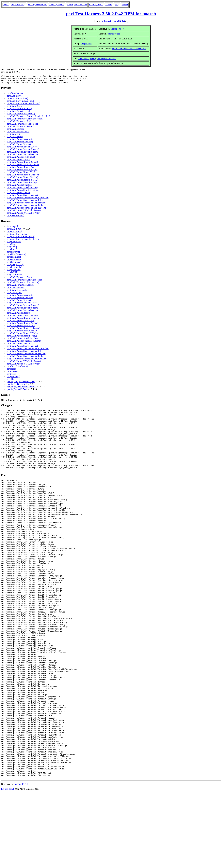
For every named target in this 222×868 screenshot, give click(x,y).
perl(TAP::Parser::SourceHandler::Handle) (26, 206)
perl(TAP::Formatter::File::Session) (23, 127)
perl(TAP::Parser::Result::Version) (22, 180)
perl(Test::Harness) (15, 218)
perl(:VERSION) (15, 232)
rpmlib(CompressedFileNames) (21, 385)
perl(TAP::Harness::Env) (18, 134)
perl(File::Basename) (16, 257)
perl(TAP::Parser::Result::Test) (21, 175)
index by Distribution (37, 5)
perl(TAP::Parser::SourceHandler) (22, 198)
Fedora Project (118, 29)
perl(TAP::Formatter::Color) (20, 114)
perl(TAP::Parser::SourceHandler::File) (25, 203)
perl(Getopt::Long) (15, 267)
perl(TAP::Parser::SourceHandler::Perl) (25, 208)
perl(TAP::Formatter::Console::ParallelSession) (28, 119)
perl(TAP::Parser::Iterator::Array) (22, 150)
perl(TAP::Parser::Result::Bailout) (22, 165)
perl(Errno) (12, 252)
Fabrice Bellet (8, 864)
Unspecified (86, 44)
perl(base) (11, 372)
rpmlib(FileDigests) (16, 387)
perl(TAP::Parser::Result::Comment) (23, 167)
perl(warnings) (13, 379)
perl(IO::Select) (14, 273)
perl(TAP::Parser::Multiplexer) (21, 160)
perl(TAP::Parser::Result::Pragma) (22, 173)
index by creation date (77, 5)
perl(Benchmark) (15, 245)
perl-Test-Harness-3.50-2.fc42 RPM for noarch (111, 14)
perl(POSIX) (13, 275)
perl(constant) (13, 374)
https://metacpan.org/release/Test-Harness (97, 58)
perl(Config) (12, 250)
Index (6, 5)
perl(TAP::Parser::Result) (18, 162)
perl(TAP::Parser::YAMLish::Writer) (24, 216)
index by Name (96, 5)
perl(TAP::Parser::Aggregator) (21, 142)
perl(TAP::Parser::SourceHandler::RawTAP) (27, 211)
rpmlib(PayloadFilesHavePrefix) (22, 390)
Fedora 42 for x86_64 (113, 21)
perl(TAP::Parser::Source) (19, 195)
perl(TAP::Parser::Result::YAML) (22, 183)
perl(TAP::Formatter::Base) (19, 111)
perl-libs (11, 382)
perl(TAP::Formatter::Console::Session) (25, 122)
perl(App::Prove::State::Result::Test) (23, 106)
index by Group (18, 5)
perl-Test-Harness (15, 96)
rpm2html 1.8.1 (21, 860)
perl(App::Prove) (15, 99)
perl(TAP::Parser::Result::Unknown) (23, 178)
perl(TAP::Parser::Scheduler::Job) (22, 190)
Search (125, 5)
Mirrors (109, 5)
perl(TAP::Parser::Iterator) (19, 147)
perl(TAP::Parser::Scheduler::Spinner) (24, 193)
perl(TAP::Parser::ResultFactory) (22, 185)
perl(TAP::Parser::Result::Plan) (21, 170)
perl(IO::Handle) (14, 270)
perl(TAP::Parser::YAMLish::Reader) (24, 213)
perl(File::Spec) (14, 265)
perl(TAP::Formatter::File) (19, 124)
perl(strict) (12, 377)
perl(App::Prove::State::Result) (21, 104)
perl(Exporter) (13, 255)
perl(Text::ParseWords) (17, 369)
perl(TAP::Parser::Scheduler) (20, 188)
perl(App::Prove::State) (17, 101)
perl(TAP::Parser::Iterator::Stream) (23, 155)
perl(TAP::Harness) (16, 132)
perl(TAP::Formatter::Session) (21, 129)
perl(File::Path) (14, 262)
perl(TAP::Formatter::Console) (21, 117)
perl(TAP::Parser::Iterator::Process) (23, 152)
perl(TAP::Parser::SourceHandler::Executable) (28, 201)
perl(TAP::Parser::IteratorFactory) (22, 157)
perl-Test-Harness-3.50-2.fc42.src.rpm (129, 49)
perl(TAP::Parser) (15, 139)
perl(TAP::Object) (15, 137)
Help (117, 5)
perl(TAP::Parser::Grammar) (20, 145)
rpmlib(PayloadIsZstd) (17, 392)
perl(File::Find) (14, 260)
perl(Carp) (12, 247)
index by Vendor (57, 5)
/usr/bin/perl (12, 229)
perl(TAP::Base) (14, 109)
